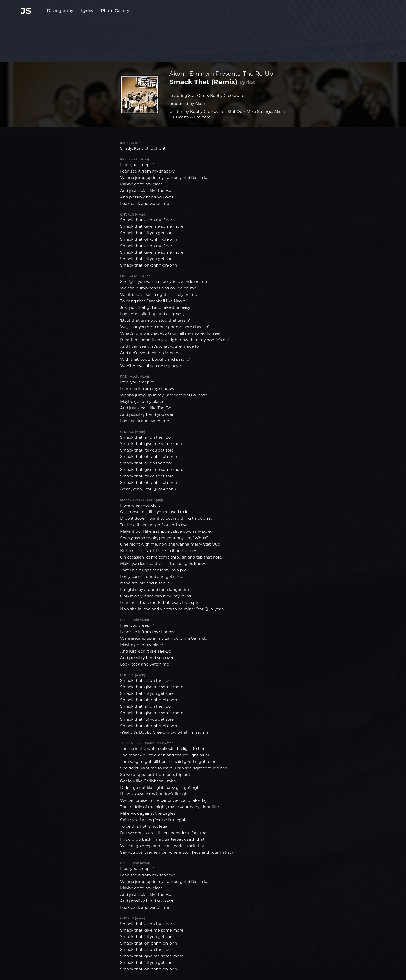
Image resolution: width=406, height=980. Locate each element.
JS (26, 11)
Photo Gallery (115, 11)
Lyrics (87, 11)
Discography (60, 11)
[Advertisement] (203, 38)
